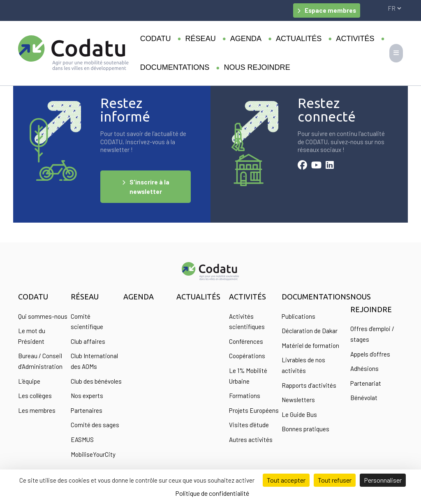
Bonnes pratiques (305, 429)
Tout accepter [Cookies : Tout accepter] (286, 480)
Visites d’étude (249, 425)
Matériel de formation (310, 345)
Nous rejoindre (257, 67)
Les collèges (35, 396)
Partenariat (366, 383)
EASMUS (82, 440)
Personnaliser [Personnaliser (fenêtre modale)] (383, 480)
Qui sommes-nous (43, 316)
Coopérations (247, 356)
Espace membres (330, 10)
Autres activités (251, 440)
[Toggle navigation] (396, 53)
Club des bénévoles (96, 381)
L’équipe (29, 381)
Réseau (201, 39)
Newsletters (298, 400)
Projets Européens (254, 410)
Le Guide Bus (299, 414)
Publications (298, 316)
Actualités (299, 39)
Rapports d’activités (309, 385)
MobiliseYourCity (93, 454)
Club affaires (88, 341)
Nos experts (87, 396)
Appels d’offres (370, 354)
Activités (355, 39)
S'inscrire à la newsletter (149, 187)
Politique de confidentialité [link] (212, 493)
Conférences (246, 341)
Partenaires (87, 410)
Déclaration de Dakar (310, 331)
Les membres (37, 410)
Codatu (156, 39)
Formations (245, 396)
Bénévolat (364, 398)
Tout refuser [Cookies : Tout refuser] (335, 480)
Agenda (246, 39)
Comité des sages (95, 425)
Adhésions (364, 368)
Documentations (175, 67)
